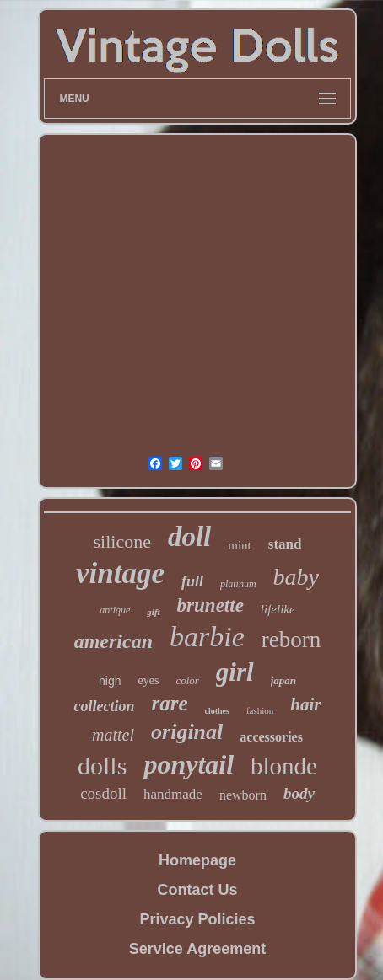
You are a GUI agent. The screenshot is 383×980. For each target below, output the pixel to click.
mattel (113, 735)
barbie (207, 637)
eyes (148, 680)
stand (285, 544)
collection (104, 706)
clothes (217, 711)
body (299, 793)
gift (153, 612)
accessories (271, 737)
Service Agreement (197, 949)
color (187, 680)
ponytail (189, 764)
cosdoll (103, 793)
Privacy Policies (197, 919)
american (113, 641)
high (110, 681)
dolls (102, 766)
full (192, 581)
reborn (291, 640)
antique (115, 610)
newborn (243, 795)
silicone (122, 541)
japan (283, 680)
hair (305, 704)
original (187, 732)
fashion (260, 710)
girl (235, 672)
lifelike (278, 609)
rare (169, 703)
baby (296, 577)
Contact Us (197, 890)
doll (189, 537)
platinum (238, 584)
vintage (120, 573)
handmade (173, 794)
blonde (284, 766)
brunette (210, 605)
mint (240, 545)
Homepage (197, 860)
